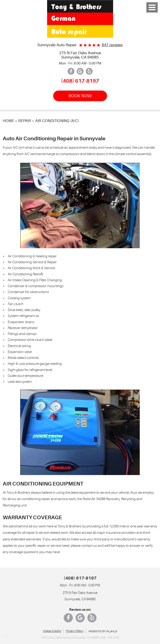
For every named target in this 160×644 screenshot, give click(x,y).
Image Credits (52, 631)
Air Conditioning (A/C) (57, 121)
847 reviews (112, 45)
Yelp (89, 71)
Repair (25, 121)
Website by (103, 631)
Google (80, 71)
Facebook (71, 71)
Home (8, 121)
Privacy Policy (75, 631)
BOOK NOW (80, 96)
